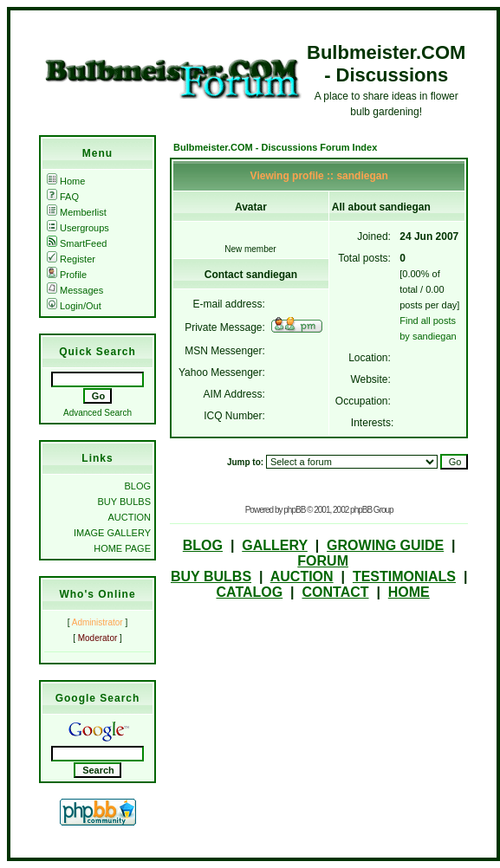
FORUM (323, 561)
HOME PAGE (122, 548)
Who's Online (97, 594)
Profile (67, 275)
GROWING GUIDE (385, 545)
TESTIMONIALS (404, 577)
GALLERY (275, 545)
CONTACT (335, 592)
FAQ (63, 197)
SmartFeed (77, 243)
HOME (409, 592)
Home (66, 181)
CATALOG (249, 592)
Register (71, 259)
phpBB (294, 510)
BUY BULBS (124, 502)
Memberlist (77, 212)
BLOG (137, 486)
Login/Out (74, 306)
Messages (75, 290)
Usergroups (78, 228)
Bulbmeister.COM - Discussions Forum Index (275, 147)
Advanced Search (97, 413)
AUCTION (130, 517)
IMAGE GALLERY (112, 533)
